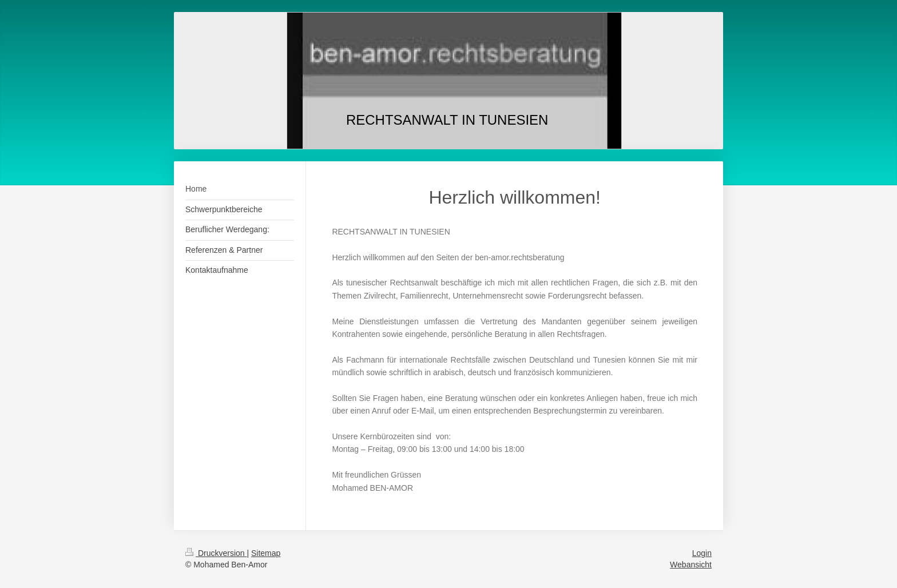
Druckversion (216, 553)
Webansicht (691, 565)
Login (702, 553)
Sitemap (266, 553)
